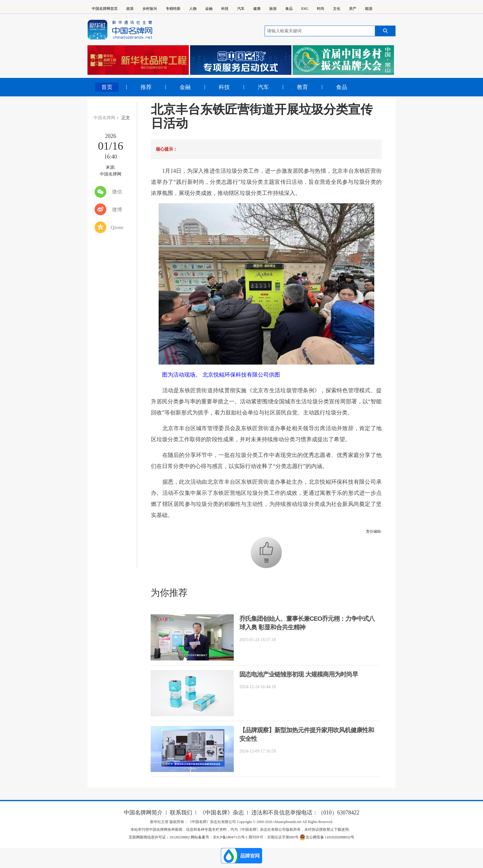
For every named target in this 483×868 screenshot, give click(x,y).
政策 (130, 9)
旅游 (273, 9)
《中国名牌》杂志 (222, 813)
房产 (353, 9)
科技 (225, 9)
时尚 (321, 9)
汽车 (241, 9)
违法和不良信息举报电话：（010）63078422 (305, 813)
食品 (289, 9)
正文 (126, 118)
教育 (302, 87)
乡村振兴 (150, 9)
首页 (107, 87)
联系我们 (181, 813)
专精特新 (173, 9)
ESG (305, 9)
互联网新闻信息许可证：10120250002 (160, 837)
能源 (369, 9)
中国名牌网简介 (143, 813)
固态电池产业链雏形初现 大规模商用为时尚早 (299, 674)
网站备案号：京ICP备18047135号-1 (219, 837)
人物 (193, 9)
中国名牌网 (104, 118)
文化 (337, 9)
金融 (209, 9)
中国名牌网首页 (105, 9)
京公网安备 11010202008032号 (327, 837)
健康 (257, 9)
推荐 (146, 87)
